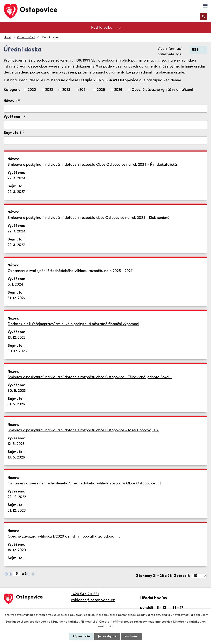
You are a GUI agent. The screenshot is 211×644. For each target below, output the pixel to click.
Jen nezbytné (107, 636)
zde (178, 54)
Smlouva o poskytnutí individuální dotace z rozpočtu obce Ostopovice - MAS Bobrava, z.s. (83, 430)
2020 (32, 90)
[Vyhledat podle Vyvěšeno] (105, 125)
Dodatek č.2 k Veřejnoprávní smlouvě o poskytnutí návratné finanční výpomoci (73, 324)
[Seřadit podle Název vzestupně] (19, 99)
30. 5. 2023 (17, 391)
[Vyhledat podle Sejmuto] (105, 141)
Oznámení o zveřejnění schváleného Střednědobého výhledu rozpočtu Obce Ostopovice (85, 483)
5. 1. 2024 (15, 285)
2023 (66, 90)
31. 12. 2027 (17, 298)
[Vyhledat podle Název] (105, 109)
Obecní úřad (26, 38)
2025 (101, 90)
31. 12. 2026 (17, 511)
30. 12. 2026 (17, 351)
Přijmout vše (81, 636)
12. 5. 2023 (16, 444)
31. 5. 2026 (16, 404)
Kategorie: (12, 90)
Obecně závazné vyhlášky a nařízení (162, 90)
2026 (118, 90)
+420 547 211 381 (85, 594)
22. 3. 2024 (16, 178)
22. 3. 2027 (16, 192)
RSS (199, 50)
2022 (49, 90)
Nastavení (131, 636)
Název (10, 101)
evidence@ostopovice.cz (93, 600)
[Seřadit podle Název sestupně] (19, 101)
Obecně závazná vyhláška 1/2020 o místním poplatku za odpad (65, 537)
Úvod (7, 38)
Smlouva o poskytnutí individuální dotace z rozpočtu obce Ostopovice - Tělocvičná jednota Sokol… (90, 377)
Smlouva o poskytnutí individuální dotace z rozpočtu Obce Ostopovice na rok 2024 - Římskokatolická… (93, 165)
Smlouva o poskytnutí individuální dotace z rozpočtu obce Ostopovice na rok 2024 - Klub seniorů (89, 218)
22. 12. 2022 (17, 497)
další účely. (201, 615)
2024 (83, 90)
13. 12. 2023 (17, 338)
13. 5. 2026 (16, 458)
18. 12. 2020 (17, 550)
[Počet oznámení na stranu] (199, 576)
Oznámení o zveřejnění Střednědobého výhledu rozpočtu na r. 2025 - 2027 (70, 271)
